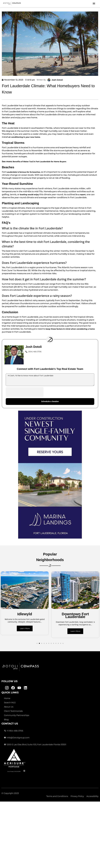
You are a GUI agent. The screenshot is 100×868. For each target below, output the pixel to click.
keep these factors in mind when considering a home (70, 329)
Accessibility (92, 796)
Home (7, 698)
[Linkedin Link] (25, 688)
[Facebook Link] (13, 688)
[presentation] (25, 392)
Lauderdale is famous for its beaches (23, 172)
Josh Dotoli (57, 80)
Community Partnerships (17, 715)
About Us (9, 707)
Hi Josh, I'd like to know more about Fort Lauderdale (50, 380)
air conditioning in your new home (24, 137)
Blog (6, 720)
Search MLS (10, 703)
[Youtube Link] (19, 688)
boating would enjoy (29, 195)
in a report (81, 195)
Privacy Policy (77, 796)
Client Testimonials (13, 711)
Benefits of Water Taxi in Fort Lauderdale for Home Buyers (39, 162)
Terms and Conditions (57, 796)
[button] (37, 643)
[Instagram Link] (7, 688)
